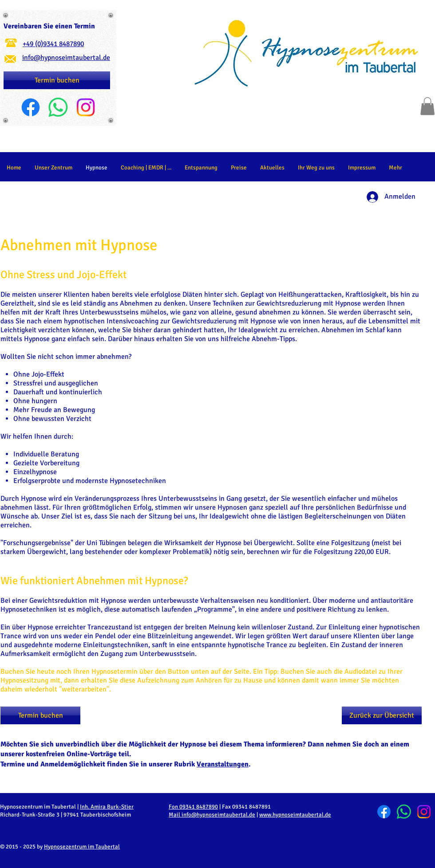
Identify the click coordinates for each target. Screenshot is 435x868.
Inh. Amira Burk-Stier (107, 807)
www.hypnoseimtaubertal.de (295, 815)
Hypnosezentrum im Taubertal (82, 847)
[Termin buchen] (57, 80)
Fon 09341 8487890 (193, 807)
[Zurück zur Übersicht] (382, 715)
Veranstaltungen (223, 764)
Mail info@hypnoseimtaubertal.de (212, 815)
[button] (427, 106)
